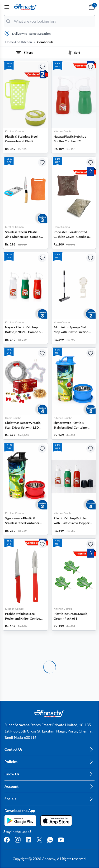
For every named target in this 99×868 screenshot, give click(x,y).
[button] (25, 107)
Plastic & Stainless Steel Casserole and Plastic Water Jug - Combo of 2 (21, 139)
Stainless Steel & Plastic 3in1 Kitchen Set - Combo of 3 (23, 235)
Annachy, (49, 859)
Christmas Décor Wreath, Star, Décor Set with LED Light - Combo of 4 (23, 425)
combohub (45, 42)
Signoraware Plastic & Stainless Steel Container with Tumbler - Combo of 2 (72, 425)
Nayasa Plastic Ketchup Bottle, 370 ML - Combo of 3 (23, 330)
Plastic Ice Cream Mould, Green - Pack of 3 (71, 616)
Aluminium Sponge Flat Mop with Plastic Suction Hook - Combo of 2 (71, 330)
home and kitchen (19, 42)
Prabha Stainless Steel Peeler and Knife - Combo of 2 (23, 616)
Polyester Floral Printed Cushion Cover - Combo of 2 (72, 235)
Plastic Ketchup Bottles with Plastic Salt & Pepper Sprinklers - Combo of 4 (72, 521)
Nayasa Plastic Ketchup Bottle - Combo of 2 (70, 139)
